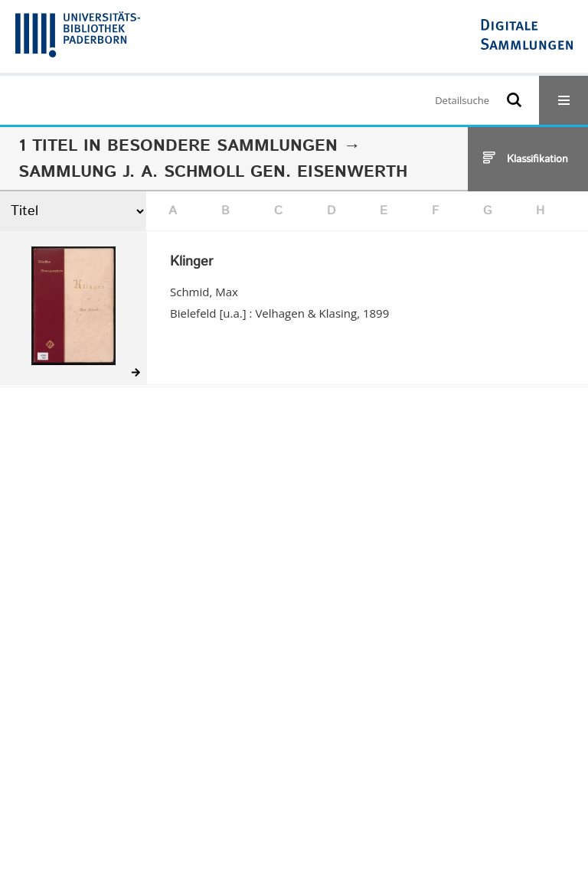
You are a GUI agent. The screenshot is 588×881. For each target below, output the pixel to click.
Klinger (191, 263)
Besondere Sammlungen (222, 146)
